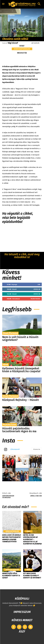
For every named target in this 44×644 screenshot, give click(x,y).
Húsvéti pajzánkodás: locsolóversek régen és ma (19, 430)
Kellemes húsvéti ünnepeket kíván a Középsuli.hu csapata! (21, 370)
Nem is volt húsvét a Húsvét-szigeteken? (21, 339)
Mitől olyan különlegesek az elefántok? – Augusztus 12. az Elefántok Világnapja (32, 539)
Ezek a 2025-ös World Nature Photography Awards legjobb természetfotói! (12, 538)
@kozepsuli (15, 449)
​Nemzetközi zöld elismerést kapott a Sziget (11, 576)
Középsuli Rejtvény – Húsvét (20, 400)
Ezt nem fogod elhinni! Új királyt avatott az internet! (32, 576)
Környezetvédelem (22, 49)
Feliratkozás (35, 299)
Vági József (13, 43)
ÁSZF (22, 631)
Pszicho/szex (10, 425)
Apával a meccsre (36, 496)
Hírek (6, 365)
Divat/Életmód (10, 333)
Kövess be (37, 289)
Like (39, 284)
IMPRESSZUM (22, 612)
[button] (39, 4)
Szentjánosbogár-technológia (8, 497)
